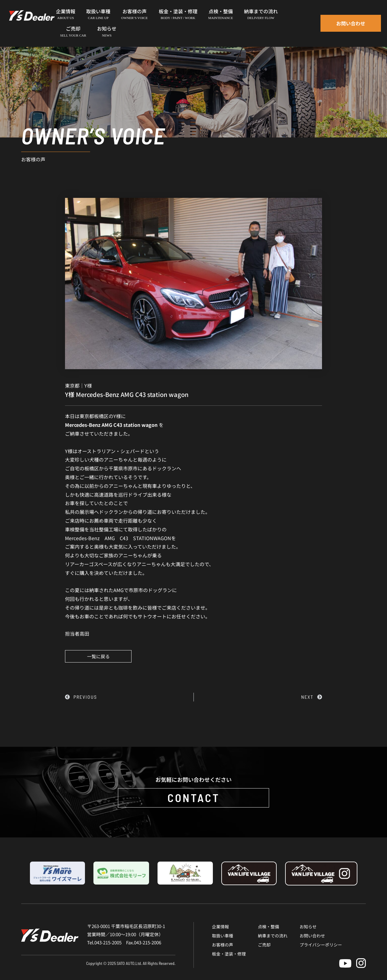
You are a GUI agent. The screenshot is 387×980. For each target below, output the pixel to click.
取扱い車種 (223, 936)
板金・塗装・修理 (229, 954)
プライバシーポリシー (321, 945)
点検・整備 (268, 927)
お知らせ (308, 927)
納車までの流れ (273, 936)
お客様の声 (223, 945)
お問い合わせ (312, 936)
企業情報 (220, 927)
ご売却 (264, 945)
